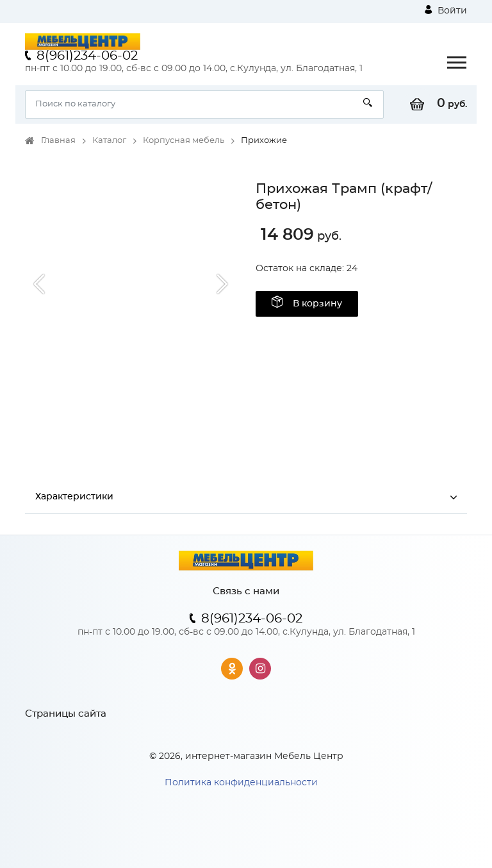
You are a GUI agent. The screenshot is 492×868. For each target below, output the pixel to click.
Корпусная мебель (184, 141)
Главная (58, 141)
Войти (446, 10)
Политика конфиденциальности (241, 783)
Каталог (109, 141)
